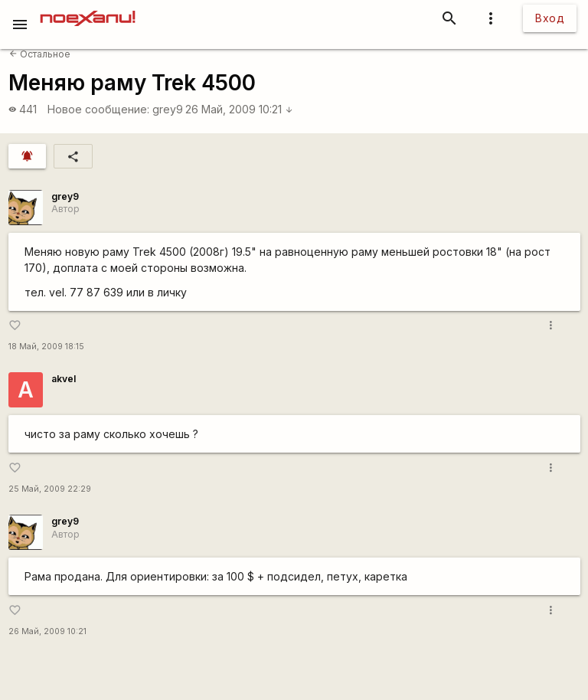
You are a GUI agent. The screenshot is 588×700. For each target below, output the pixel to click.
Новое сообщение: (98, 109)
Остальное (40, 54)
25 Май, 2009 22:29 (50, 489)
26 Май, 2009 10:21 (239, 109)
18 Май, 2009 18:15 (46, 347)
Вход (550, 18)
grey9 (168, 109)
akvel (64, 379)
